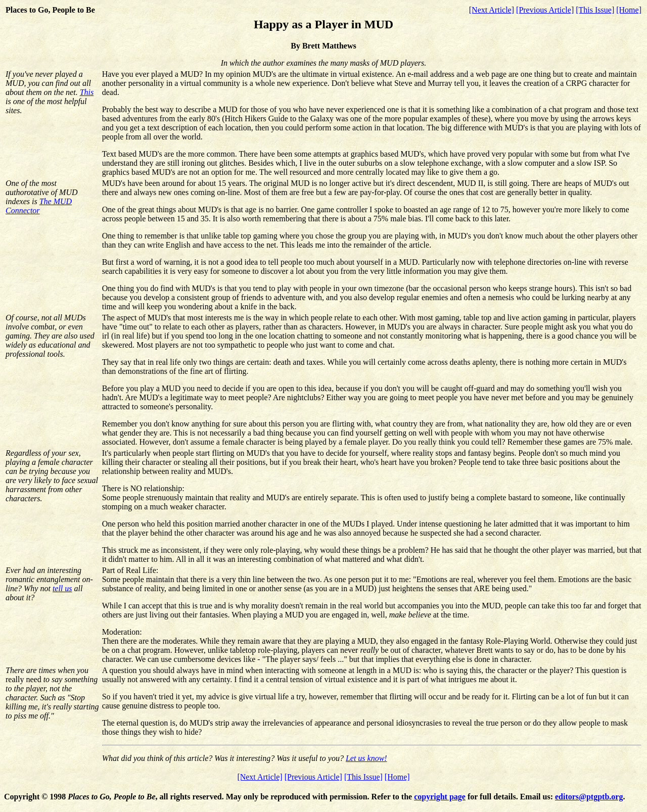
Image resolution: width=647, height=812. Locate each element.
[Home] (629, 10)
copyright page (440, 797)
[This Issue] (595, 10)
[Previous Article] (545, 10)
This (87, 92)
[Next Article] (492, 10)
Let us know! (366, 758)
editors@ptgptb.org (589, 797)
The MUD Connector (39, 206)
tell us (62, 588)
